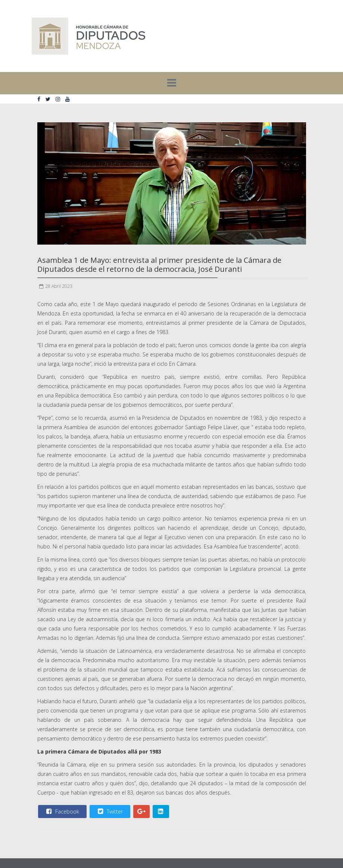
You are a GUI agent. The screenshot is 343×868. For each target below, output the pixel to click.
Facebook (62, 811)
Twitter (110, 811)
